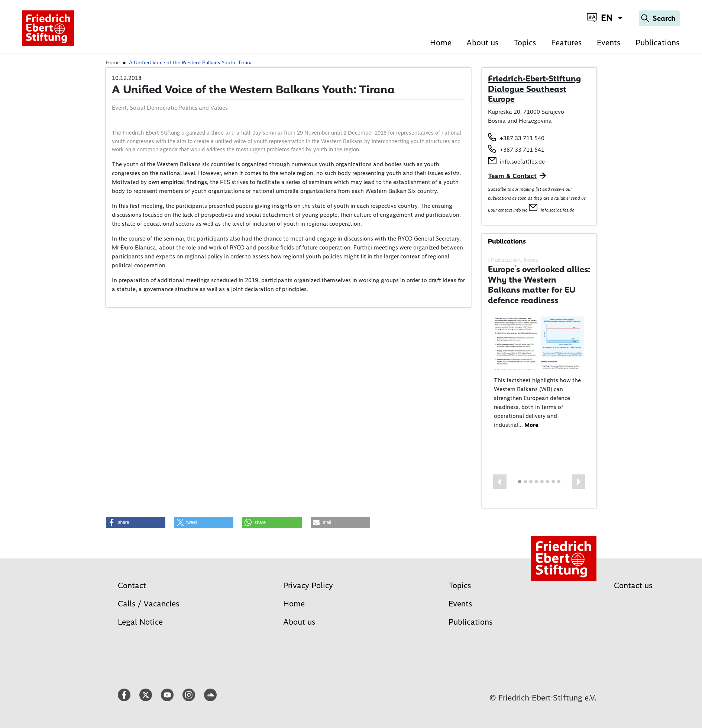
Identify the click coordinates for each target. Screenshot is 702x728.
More (531, 425)
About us (483, 43)
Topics (525, 43)
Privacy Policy (308, 585)
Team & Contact (512, 176)
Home (441, 43)
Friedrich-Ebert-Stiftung (534, 78)
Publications (658, 43)
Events (609, 43)
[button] (500, 482)
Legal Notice (140, 622)
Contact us (633, 585)
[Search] (659, 18)
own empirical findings (178, 182)
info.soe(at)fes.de (522, 162)
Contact (132, 585)
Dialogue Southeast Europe (527, 94)
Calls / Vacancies (149, 604)
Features (567, 43)
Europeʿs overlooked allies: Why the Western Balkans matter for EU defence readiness (539, 285)
